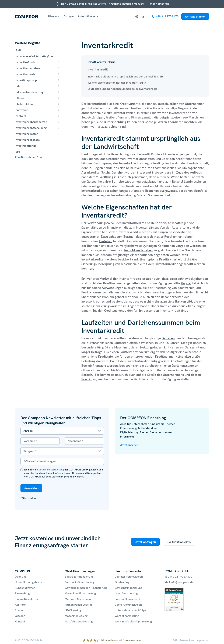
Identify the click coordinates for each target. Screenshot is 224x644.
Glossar (20, 616)
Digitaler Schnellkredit (129, 577)
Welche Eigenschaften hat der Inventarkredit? (117, 83)
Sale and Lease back (128, 599)
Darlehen (118, 172)
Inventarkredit (98, 69)
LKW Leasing (73, 610)
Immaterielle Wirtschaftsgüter (34, 56)
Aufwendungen (113, 288)
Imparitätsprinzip (26, 80)
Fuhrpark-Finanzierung (79, 582)
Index (18, 86)
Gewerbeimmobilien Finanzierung (86, 588)
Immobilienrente (25, 74)
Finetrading (122, 582)
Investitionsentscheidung (31, 128)
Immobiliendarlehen (27, 68)
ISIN (17, 152)
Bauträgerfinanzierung (79, 577)
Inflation (20, 98)
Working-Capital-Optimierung (133, 621)
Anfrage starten (195, 17)
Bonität (87, 379)
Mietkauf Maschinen (78, 599)
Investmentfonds (26, 146)
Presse (19, 610)
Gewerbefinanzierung (128, 588)
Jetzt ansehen (129, 445)
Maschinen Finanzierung (80, 593)
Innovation (22, 110)
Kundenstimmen (25, 588)
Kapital (186, 283)
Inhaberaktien (24, 104)
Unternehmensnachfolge (130, 610)
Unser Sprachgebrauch (29, 582)
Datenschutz (187, 640)
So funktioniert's (179, 542)
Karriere (20, 605)
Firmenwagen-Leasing (79, 605)
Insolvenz (21, 116)
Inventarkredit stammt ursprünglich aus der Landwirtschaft (125, 77)
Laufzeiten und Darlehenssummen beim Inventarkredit (122, 89)
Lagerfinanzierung (126, 593)
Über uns (54, 16)
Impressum (203, 640)
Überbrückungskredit (128, 605)
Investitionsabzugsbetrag (31, 122)
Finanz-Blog (22, 593)
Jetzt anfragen (145, 542)
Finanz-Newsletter (27, 599)
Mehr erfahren (159, 4)
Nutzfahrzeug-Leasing (79, 621)
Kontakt (20, 621)
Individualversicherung (29, 92)
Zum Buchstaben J (27, 157)
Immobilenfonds (25, 62)
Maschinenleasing (76, 616)
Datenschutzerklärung (51, 470)
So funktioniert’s (88, 16)
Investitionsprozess (27, 140)
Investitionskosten (27, 134)
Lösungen (69, 16)
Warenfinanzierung (127, 616)
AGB (175, 640)
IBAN (18, 50)
